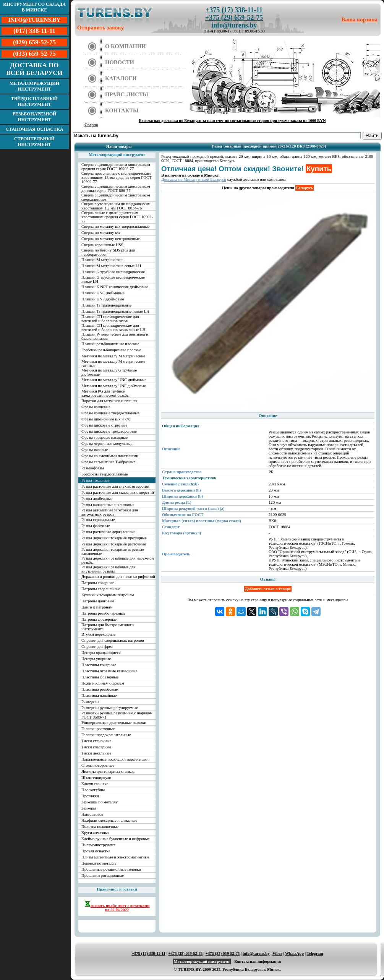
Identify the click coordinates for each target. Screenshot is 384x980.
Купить (319, 169)
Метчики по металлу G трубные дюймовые (109, 372)
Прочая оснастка (96, 851)
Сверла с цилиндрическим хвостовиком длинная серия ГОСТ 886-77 (116, 188)
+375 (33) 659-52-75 (223, 953)
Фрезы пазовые (95, 450)
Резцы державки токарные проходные (114, 538)
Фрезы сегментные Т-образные (108, 462)
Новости (120, 62)
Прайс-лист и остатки (117, 889)
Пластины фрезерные (100, 677)
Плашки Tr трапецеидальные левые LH (115, 311)
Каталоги (121, 78)
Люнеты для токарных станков (108, 772)
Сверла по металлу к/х (101, 233)
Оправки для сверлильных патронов (113, 640)
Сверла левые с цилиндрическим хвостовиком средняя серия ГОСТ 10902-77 (117, 217)
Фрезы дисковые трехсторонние (109, 431)
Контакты (122, 110)
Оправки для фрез (97, 647)
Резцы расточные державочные (108, 532)
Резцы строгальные (98, 520)
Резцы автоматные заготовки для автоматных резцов (110, 512)
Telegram (315, 953)
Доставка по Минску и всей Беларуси (194, 179)
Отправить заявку (100, 28)
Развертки (90, 702)
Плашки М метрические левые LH (111, 266)
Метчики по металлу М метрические (113, 356)
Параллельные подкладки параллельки (115, 759)
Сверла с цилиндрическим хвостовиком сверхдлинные (116, 197)
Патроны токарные (98, 583)
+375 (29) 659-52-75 (234, 18)
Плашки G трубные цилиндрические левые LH (113, 279)
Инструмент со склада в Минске (34, 7)
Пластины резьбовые (100, 689)
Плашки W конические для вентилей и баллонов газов (115, 336)
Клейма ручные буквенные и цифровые (116, 839)
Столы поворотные (98, 765)
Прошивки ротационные (103, 875)
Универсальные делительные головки (114, 723)
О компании (126, 46)
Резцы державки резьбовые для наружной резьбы (117, 560)
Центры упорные (96, 659)
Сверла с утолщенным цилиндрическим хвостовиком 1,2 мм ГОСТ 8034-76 (116, 206)
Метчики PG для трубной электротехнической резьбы (105, 393)
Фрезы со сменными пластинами (110, 456)
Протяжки (90, 796)
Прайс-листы (127, 94)
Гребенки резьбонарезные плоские (111, 350)
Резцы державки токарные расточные (114, 544)
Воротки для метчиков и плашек (109, 401)
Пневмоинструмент (98, 845)
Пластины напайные (99, 695)
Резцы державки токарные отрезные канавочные (113, 552)
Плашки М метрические (102, 260)
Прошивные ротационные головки (111, 869)
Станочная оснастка (34, 129)
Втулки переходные (98, 634)
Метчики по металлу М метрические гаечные (113, 363)
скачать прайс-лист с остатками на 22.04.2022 (117, 906)
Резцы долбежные (97, 499)
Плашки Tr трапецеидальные (106, 305)
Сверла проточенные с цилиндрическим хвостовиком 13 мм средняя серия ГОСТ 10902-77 (117, 178)
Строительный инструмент (34, 142)
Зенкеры (89, 808)
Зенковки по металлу (100, 802)
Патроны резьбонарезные (104, 613)
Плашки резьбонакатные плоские (110, 344)
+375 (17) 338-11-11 (234, 10)
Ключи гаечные (95, 784)
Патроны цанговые (98, 601)
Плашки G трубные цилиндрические (113, 272)
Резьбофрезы (93, 468)
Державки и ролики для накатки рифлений (118, 577)
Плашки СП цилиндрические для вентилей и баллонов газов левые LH (113, 328)
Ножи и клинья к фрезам (103, 683)
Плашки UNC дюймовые (103, 293)
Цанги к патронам (97, 607)
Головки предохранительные (106, 735)
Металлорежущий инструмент (34, 86)
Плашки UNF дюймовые (103, 299)
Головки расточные (98, 729)
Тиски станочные (96, 741)
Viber (277, 953)
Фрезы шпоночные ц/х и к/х (106, 419)
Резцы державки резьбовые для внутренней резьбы (109, 569)
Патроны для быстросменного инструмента (108, 627)
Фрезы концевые (96, 407)
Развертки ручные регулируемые (110, 708)
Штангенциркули (96, 778)
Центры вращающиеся (101, 653)
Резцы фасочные (96, 526)
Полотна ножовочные (100, 827)
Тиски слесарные (96, 747)
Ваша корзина (360, 19)
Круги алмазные (96, 833)
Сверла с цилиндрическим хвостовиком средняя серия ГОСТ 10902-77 (116, 167)
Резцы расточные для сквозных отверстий (118, 492)
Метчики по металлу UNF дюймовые (114, 386)
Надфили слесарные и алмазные (109, 820)
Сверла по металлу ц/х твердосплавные (115, 226)
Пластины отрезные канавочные (109, 671)
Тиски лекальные (96, 753)
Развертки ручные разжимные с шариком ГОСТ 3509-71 (117, 715)
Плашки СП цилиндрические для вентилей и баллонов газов (110, 319)
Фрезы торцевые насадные (105, 437)
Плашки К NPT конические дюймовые (115, 287)
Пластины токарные (99, 665)
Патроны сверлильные (101, 589)
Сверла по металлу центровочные (111, 239)
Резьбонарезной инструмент (35, 117)
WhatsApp (294, 953)
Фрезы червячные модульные (107, 444)
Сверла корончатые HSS (102, 245)
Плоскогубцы (93, 790)
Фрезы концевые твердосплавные (110, 413)
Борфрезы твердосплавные (105, 474)
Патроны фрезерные (99, 619)
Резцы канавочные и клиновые (108, 505)
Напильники (92, 814)
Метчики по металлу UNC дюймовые (114, 380)
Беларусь (305, 188)
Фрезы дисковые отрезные (104, 425)
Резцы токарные (95, 480)
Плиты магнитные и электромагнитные (115, 857)
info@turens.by (234, 25)
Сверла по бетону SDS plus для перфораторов (108, 252)
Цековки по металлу (99, 863)
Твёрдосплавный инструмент (34, 101)
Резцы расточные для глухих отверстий (115, 486)
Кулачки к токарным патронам (108, 595)
